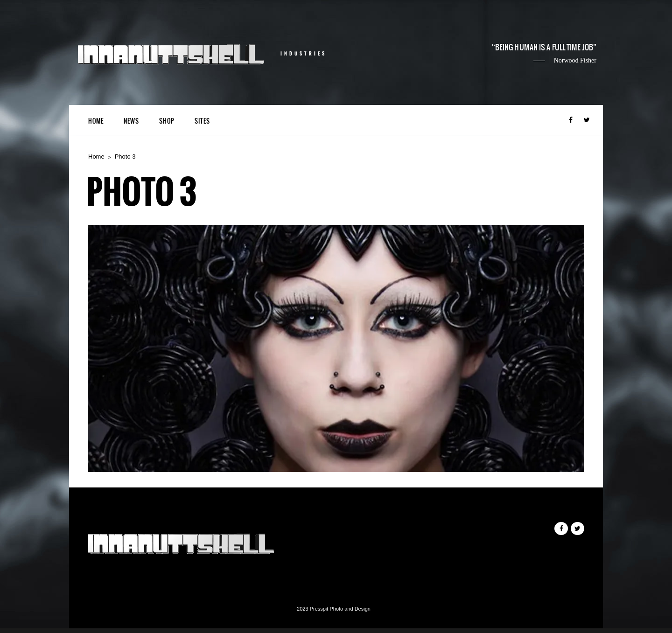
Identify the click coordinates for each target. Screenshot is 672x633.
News (131, 121)
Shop (167, 121)
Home (96, 121)
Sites (202, 121)
